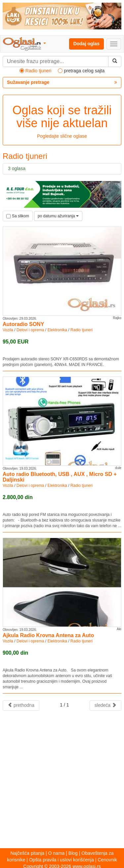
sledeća (105, 705)
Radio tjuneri (82, 330)
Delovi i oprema (30, 330)
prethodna (21, 705)
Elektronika (57, 330)
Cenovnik (107, 860)
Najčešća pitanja (27, 853)
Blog (73, 853)
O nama (57, 853)
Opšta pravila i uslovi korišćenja (62, 860)
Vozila (8, 330)
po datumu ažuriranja (58, 216)
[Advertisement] (62, 779)
